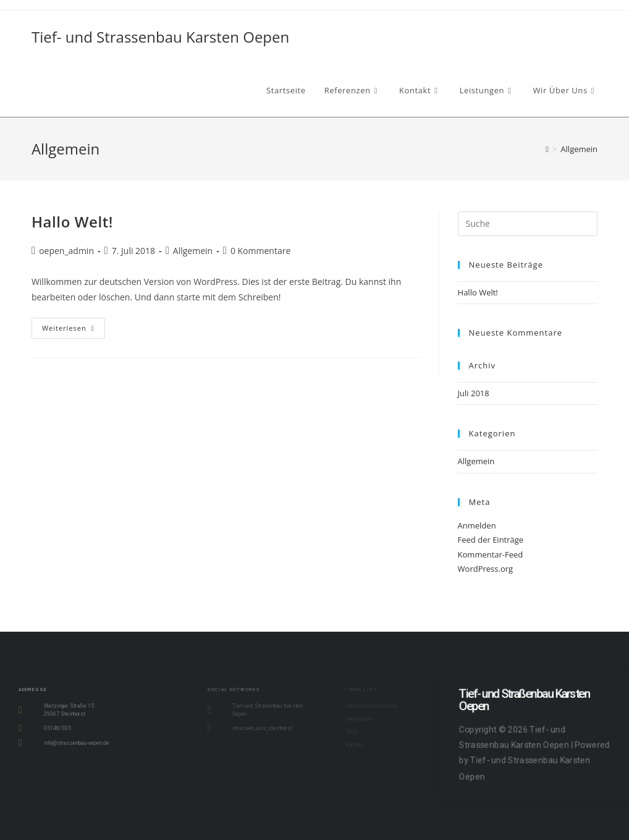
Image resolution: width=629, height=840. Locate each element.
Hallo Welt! (72, 222)
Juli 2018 (474, 393)
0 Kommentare (260, 251)
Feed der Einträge (491, 540)
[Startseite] (547, 149)
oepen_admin (66, 251)
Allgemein (579, 149)
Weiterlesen (74, 325)
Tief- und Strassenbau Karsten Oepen (160, 37)
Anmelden (477, 525)
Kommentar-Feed (491, 554)
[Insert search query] (528, 224)
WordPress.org (486, 569)
